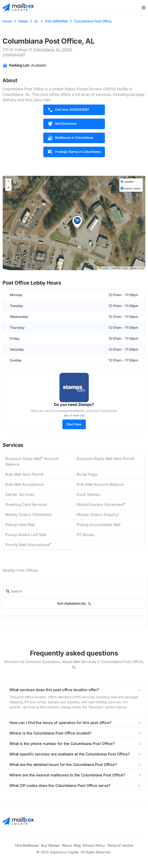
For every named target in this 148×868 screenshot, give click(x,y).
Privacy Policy (94, 845)
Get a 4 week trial (74, 415)
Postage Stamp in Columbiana (74, 152)
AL (36, 21)
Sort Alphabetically (74, 603)
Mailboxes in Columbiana (70, 138)
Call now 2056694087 (68, 110)
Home (7, 21)
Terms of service (120, 845)
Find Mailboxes (27, 845)
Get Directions (62, 124)
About (67, 845)
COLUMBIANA (56, 21)
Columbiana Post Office (93, 21)
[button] (77, 222)
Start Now (74, 424)
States (23, 21)
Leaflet (104, 268)
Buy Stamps (50, 845)
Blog (77, 845)
